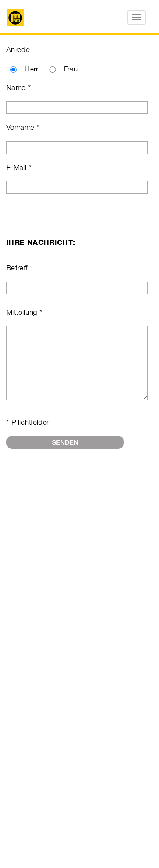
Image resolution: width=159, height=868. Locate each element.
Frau (71, 69)
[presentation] (71, 489)
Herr (31, 69)
